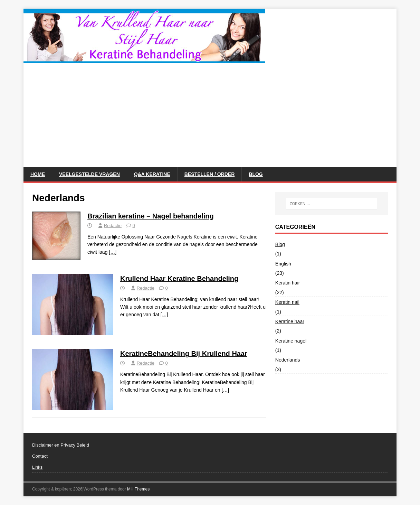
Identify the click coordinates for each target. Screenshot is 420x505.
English (283, 264)
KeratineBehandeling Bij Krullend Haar (184, 354)
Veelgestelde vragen (89, 174)
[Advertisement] (210, 115)
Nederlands (288, 360)
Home (38, 174)
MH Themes (138, 489)
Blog (256, 174)
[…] (113, 252)
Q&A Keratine (152, 174)
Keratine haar (290, 321)
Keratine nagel (291, 341)
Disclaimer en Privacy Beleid (61, 445)
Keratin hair (288, 283)
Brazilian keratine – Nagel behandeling (151, 216)
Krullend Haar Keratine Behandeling (179, 279)
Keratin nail (287, 302)
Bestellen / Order (209, 174)
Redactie (113, 226)
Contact (40, 456)
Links (37, 467)
